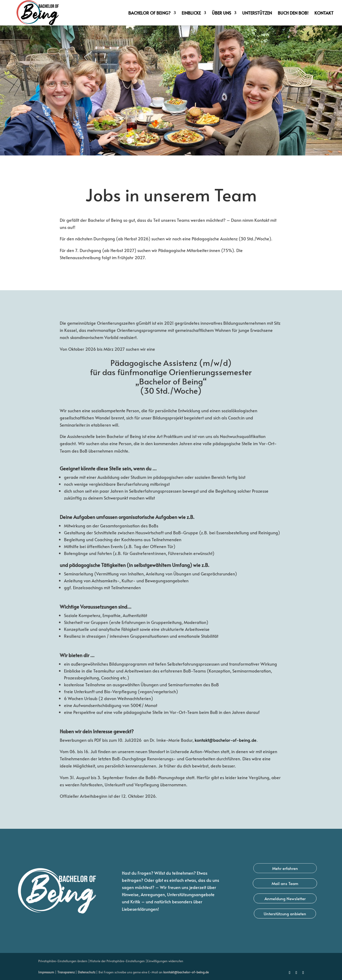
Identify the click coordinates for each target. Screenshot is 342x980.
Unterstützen (257, 13)
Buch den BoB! (293, 13)
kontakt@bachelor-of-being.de (186, 972)
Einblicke (191, 13)
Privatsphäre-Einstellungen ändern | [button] (64, 961)
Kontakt (324, 13)
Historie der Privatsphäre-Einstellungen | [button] (118, 961)
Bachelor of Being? (149, 13)
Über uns (221, 13)
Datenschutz (87, 972)
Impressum (46, 972)
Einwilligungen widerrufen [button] (165, 961)
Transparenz (66, 972)
